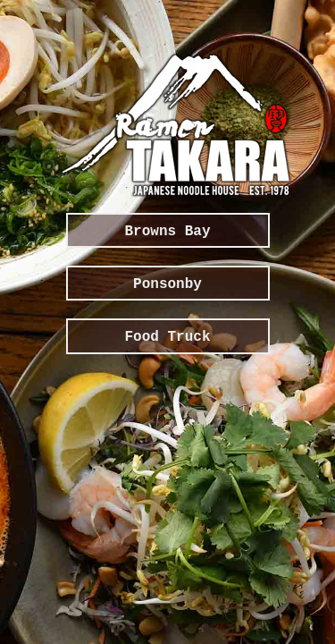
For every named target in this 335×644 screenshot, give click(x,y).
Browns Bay (167, 232)
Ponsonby (167, 284)
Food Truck (167, 337)
